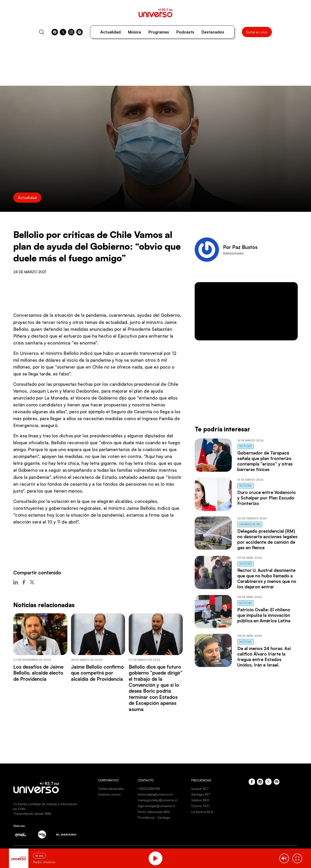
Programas (159, 32)
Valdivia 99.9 (200, 800)
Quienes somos (109, 794)
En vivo (40, 856)
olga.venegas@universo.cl (156, 806)
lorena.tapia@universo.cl (155, 794)
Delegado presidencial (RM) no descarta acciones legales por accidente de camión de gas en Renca (267, 539)
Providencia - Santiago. (154, 817)
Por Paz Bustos (240, 247)
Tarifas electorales (111, 789)
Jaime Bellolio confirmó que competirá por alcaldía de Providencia (97, 673)
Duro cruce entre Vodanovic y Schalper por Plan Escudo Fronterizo (267, 498)
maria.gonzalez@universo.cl (158, 800)
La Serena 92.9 (202, 812)
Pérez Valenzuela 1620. (154, 812)
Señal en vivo (257, 32)
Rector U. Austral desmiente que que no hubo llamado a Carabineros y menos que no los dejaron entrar (267, 579)
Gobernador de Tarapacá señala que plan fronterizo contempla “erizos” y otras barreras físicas (265, 461)
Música (135, 32)
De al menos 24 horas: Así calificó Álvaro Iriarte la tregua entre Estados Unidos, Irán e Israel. (264, 657)
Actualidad (110, 32)
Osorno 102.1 (200, 806)
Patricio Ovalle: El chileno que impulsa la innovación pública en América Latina (264, 615)
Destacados (213, 32)
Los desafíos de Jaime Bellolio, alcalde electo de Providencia (38, 673)
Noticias (246, 446)
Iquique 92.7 (200, 789)
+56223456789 (149, 789)
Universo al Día (250, 524)
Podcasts (185, 32)
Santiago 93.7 (201, 794)
